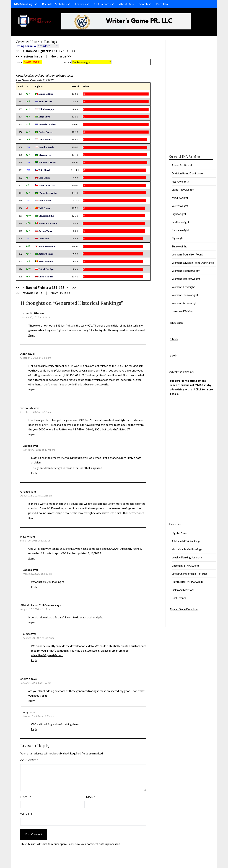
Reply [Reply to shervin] (31, 701)
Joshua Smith (29, 313)
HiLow (25, 536)
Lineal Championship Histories (190, 574)
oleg (26, 634)
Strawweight (179, 246)
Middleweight (180, 198)
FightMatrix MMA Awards (187, 582)
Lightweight (179, 214)
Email (90, 797)
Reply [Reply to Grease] (31, 518)
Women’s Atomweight (185, 303)
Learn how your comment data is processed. (94, 844)
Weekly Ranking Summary (187, 557)
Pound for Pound (182, 165)
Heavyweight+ (180, 182)
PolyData (162, 4)
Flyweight (178, 238)
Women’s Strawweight (185, 295)
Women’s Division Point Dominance (193, 263)
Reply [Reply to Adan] (31, 389)
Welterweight (180, 206)
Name (26, 797)
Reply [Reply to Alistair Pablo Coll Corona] (31, 622)
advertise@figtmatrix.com (47, 655)
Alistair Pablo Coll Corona (37, 605)
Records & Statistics (54, 4)
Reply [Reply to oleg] (34, 660)
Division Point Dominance (187, 173)
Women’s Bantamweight (186, 279)
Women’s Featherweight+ (187, 271)
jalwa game (177, 323)
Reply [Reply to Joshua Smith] (31, 335)
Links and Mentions (183, 590)
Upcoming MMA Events (186, 566)
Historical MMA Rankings (187, 549)
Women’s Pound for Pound (187, 254)
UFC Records (102, 4)
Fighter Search (180, 533)
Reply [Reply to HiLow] (31, 558)
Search (144, 4)
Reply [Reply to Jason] (34, 473)
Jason (27, 446)
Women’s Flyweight (183, 287)
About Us (125, 4)
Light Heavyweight (183, 190)
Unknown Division (182, 311)
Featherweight (180, 222)
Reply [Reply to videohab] (31, 434)
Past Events (179, 598)
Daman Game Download (184, 609)
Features (80, 4)
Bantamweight (180, 230)
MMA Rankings (24, 4)
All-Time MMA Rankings (186, 541)
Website (26, 814)
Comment (29, 760)
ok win (174, 355)
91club (174, 339)
